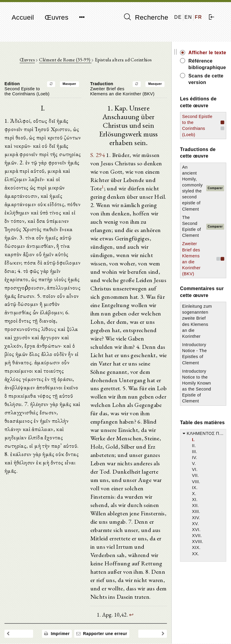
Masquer (69, 84)
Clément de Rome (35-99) (65, 60)
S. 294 (98, 155)
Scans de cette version (206, 79)
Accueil (23, 17)
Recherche (146, 17)
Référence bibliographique (207, 64)
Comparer (215, 188)
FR (198, 17)
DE (178, 17)
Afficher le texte (207, 53)
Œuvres (57, 17)
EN (188, 17)
